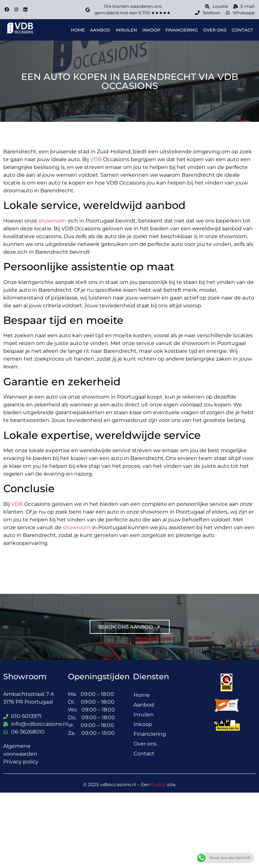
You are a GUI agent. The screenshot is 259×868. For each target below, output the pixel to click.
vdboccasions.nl (118, 785)
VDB (96, 159)
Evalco (158, 785)
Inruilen (126, 30)
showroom (52, 221)
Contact (242, 30)
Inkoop (151, 30)
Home (78, 30)
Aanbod (101, 30)
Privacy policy (21, 762)
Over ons (215, 30)
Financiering (182, 30)
